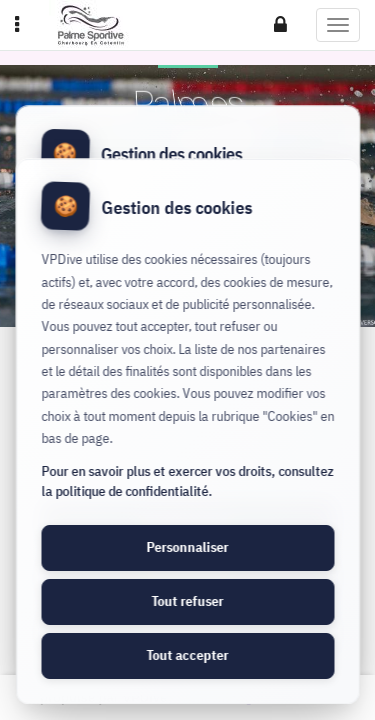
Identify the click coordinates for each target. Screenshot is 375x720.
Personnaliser (188, 547)
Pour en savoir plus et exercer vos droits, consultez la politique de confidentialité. (187, 481)
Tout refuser (188, 601)
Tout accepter (188, 655)
